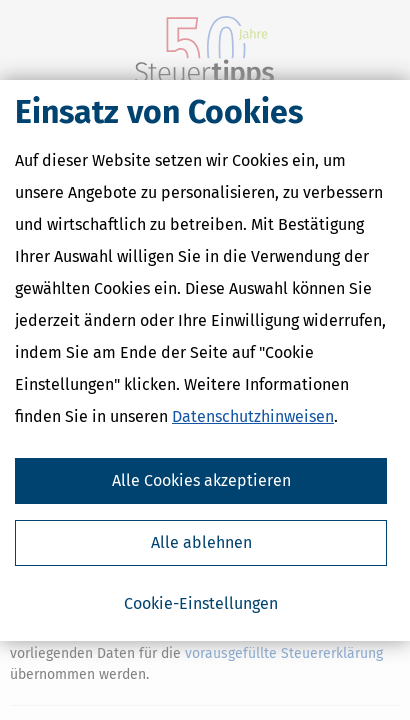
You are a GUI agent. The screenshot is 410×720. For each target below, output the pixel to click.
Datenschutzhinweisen (253, 416)
